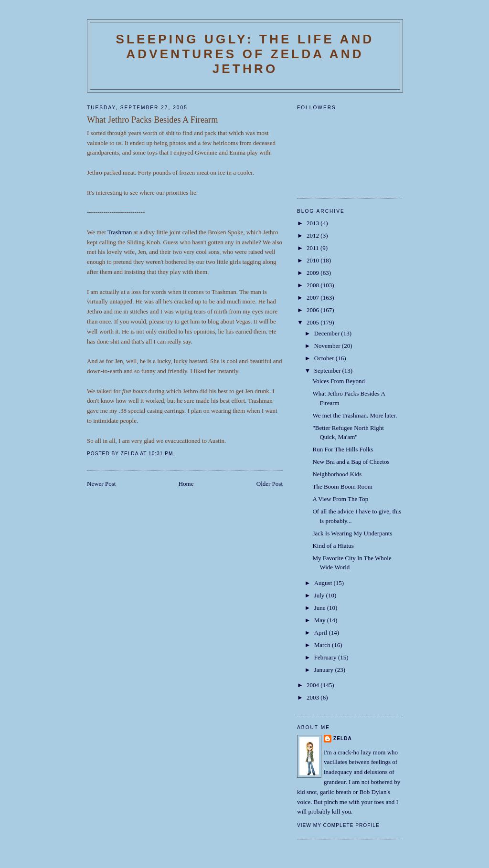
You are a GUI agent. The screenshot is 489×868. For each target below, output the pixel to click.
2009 (314, 273)
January (325, 670)
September (328, 371)
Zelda (343, 738)
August (324, 583)
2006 (314, 310)
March (323, 645)
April (322, 633)
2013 (314, 223)
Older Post (270, 484)
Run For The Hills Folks (343, 449)
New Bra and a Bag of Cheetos (351, 462)
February (326, 657)
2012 (314, 235)
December (328, 333)
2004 (314, 685)
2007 (314, 298)
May (321, 620)
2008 (314, 285)
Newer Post (101, 484)
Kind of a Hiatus (333, 546)
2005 (314, 322)
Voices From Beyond (339, 381)
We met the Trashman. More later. (355, 415)
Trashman (120, 232)
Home (186, 484)
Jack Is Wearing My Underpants (352, 533)
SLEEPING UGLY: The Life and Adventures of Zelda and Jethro (245, 54)
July (320, 595)
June (321, 608)
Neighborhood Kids (337, 474)
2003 (314, 697)
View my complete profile (338, 825)
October (325, 358)
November (328, 346)
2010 (314, 260)
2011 (314, 248)
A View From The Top (340, 499)
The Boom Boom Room (342, 486)
